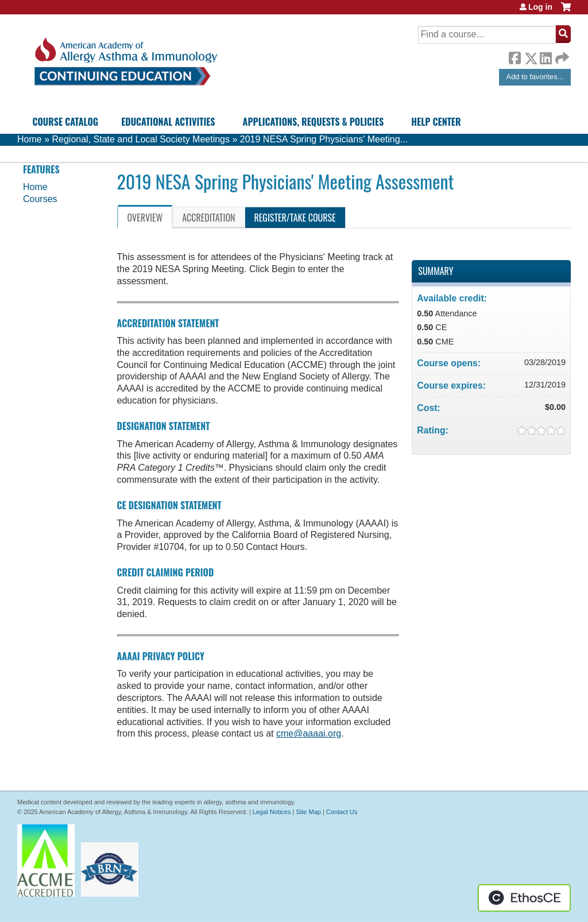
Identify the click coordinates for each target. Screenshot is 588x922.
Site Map (308, 812)
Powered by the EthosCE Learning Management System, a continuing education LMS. (524, 898)
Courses (40, 199)
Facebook (514, 56)
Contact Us (342, 812)
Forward (561, 55)
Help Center (436, 122)
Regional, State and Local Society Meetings (141, 139)
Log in (540, 7)
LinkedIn (546, 56)
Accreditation (208, 218)
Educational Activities (168, 122)
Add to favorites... (535, 77)
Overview (145, 218)
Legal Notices (272, 812)
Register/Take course (295, 218)
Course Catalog (65, 122)
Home (30, 139)
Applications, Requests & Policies (314, 122)
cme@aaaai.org (309, 733)
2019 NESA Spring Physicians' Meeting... (324, 139)
